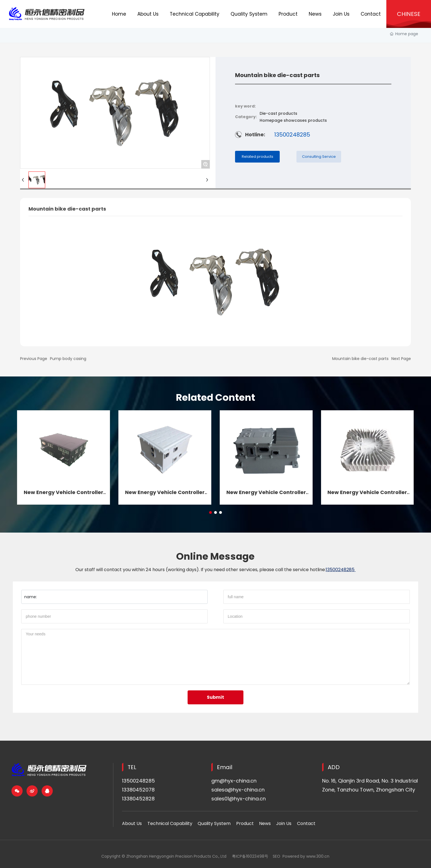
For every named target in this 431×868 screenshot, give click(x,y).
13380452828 (138, 799)
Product (245, 823)
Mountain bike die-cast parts (360, 359)
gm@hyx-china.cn (234, 781)
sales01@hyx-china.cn (239, 799)
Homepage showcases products (293, 120)
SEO (276, 856)
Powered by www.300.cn (306, 856)
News (265, 823)
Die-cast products (278, 113)
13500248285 (292, 135)
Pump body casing (68, 359)
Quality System (214, 823)
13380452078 (138, 790)
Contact (306, 823)
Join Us (284, 823)
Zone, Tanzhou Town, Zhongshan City (369, 790)
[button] (210, 512)
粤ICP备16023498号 (250, 856)
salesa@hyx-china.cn (238, 790)
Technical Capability (170, 823)
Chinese (409, 14)
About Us (132, 823)
